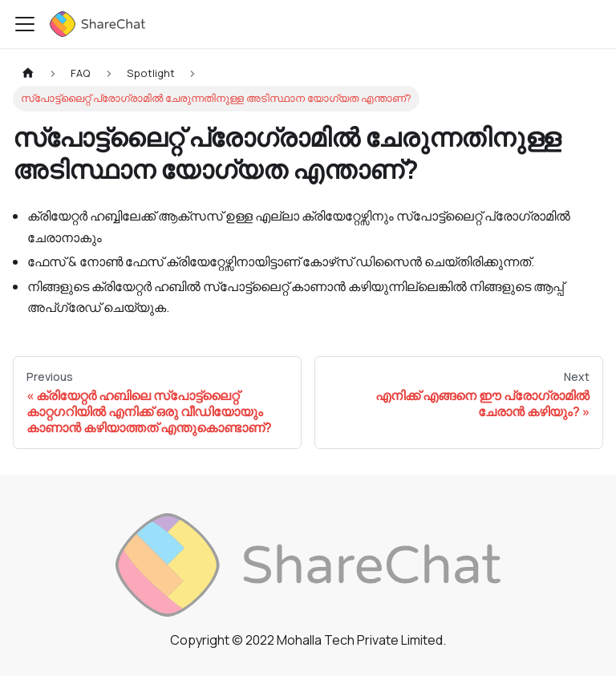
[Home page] (28, 73)
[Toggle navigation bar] (25, 24)
